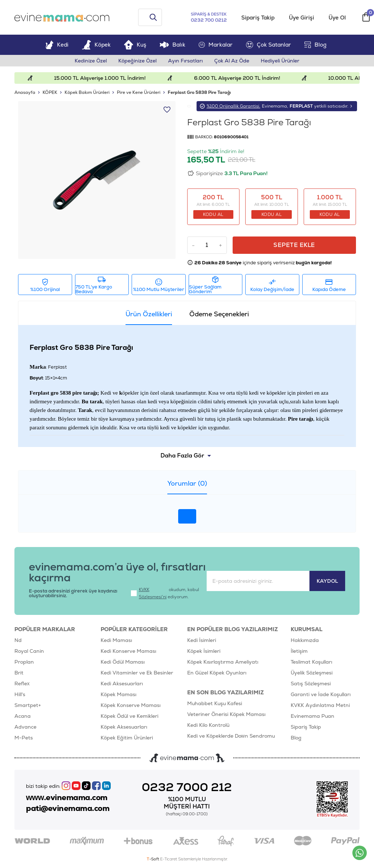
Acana (23, 716)
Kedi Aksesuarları (122, 683)
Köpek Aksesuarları (124, 727)
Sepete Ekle (294, 245)
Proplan (24, 662)
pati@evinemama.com (68, 808)
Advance (25, 727)
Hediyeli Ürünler (280, 61)
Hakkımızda (305, 640)
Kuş (135, 45)
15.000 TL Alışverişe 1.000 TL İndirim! (106, 78)
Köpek (96, 45)
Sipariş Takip (258, 18)
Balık (173, 45)
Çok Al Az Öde (232, 61)
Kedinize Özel (91, 61)
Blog (315, 45)
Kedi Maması (116, 640)
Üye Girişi (302, 18)
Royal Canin (29, 651)
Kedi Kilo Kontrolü (208, 725)
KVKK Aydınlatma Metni (320, 705)
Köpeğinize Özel (137, 61)
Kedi (57, 45)
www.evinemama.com (67, 798)
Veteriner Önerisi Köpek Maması (226, 714)
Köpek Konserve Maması (131, 705)
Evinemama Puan (313, 716)
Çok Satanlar (269, 45)
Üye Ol (337, 18)
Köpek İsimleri (204, 651)
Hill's (20, 694)
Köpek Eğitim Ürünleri (127, 738)
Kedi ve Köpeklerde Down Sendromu (231, 736)
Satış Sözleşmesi (311, 683)
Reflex (22, 683)
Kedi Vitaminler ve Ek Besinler (137, 673)
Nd (18, 640)
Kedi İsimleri (202, 640)
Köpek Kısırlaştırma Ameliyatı (223, 662)
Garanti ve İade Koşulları (321, 694)
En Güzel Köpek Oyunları (217, 673)
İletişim (299, 651)
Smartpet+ (28, 705)
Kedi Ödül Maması (123, 662)
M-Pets (24, 738)
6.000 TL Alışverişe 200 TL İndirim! (244, 78)
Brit (19, 673)
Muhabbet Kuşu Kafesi (215, 703)
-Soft (153, 859)
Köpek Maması (118, 694)
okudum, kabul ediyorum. (165, 593)
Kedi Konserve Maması (128, 651)
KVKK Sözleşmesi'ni (153, 593)
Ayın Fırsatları (185, 61)
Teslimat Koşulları (311, 662)
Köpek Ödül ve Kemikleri (129, 716)
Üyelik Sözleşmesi (312, 673)
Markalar (216, 45)
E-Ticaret (169, 859)
